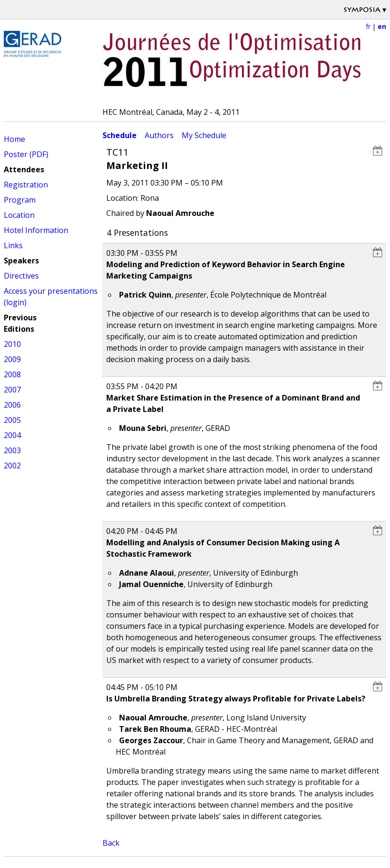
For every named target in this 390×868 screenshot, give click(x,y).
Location (19, 215)
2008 (12, 374)
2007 (12, 390)
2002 (12, 466)
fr (368, 26)
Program (20, 200)
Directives (21, 276)
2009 (12, 359)
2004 (12, 435)
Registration (26, 185)
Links (13, 245)
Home (14, 139)
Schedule (120, 135)
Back (111, 843)
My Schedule (204, 135)
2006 (12, 405)
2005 (12, 420)
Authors (159, 135)
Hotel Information (36, 230)
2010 (12, 344)
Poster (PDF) (26, 154)
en (382, 26)
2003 (12, 450)
